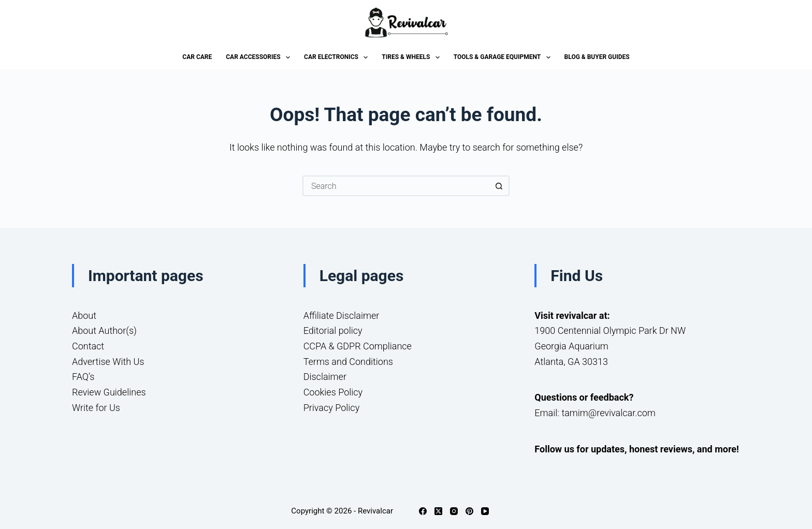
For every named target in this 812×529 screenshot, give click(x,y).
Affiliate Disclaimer (342, 315)
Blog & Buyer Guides (597, 57)
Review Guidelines (109, 392)
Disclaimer (325, 377)
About (84, 315)
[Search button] (499, 186)
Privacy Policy (332, 408)
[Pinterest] (469, 511)
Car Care (197, 57)
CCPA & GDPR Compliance (358, 346)
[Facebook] (423, 511)
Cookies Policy (333, 392)
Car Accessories (260, 57)
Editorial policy (333, 330)
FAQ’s (83, 377)
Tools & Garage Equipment (504, 57)
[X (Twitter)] (438, 511)
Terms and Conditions (348, 362)
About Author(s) (104, 330)
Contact (88, 346)
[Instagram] (454, 511)
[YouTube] (485, 511)
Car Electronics (338, 57)
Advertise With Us (108, 362)
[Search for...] (396, 186)
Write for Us (96, 408)
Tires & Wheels (412, 57)
